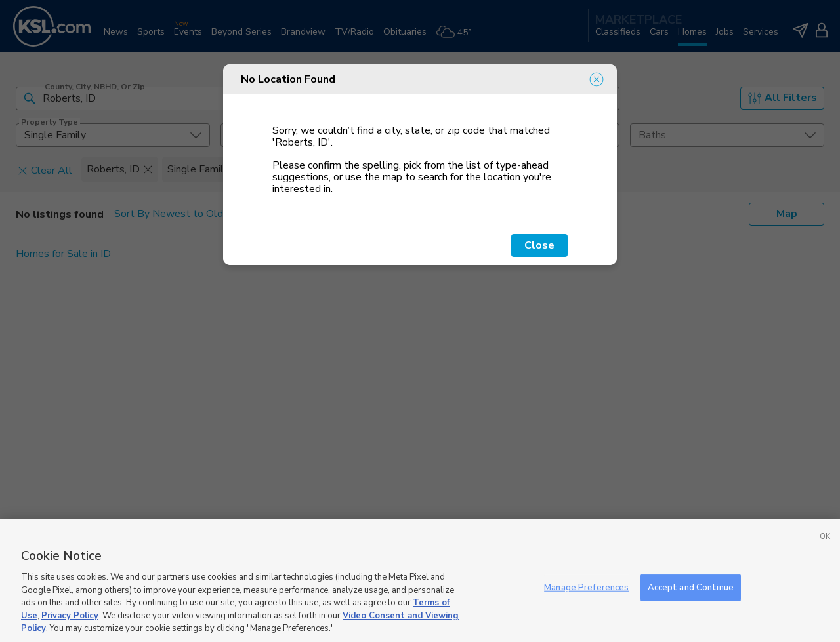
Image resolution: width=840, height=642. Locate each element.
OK (825, 537)
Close (539, 245)
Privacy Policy (70, 616)
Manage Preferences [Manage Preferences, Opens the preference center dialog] (586, 587)
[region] (420, 580)
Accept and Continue (691, 587)
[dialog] (420, 165)
